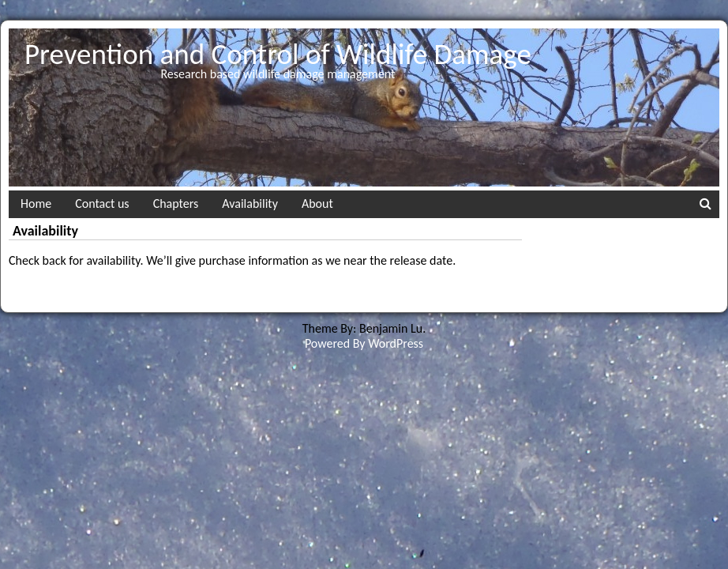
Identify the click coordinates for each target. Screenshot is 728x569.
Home (36, 203)
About (317, 203)
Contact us (102, 203)
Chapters (176, 203)
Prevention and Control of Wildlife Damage (278, 54)
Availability (250, 203)
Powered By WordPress (364, 343)
